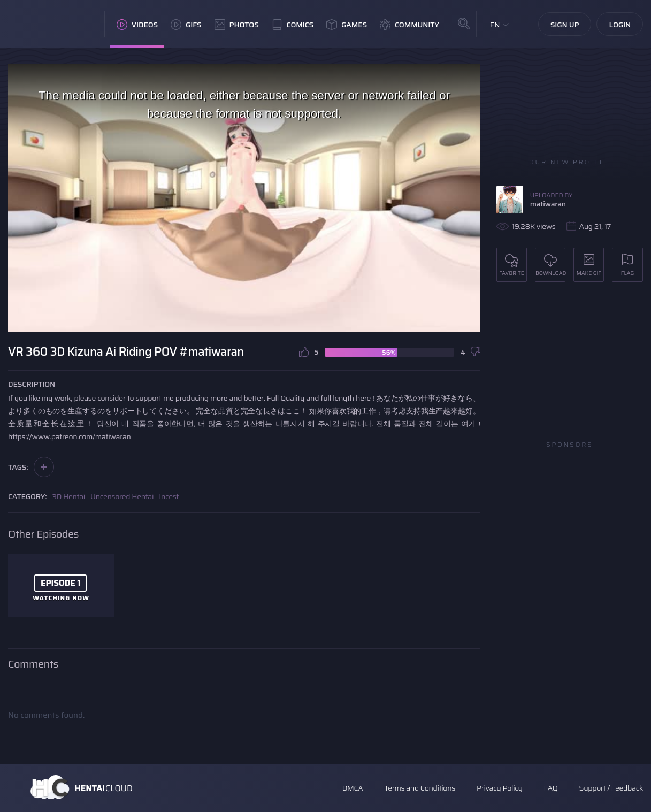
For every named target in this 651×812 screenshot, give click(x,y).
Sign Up (565, 25)
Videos (137, 25)
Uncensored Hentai (122, 496)
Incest (169, 496)
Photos (237, 25)
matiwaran (548, 204)
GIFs (186, 25)
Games (347, 25)
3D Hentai (69, 496)
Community (409, 25)
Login (620, 25)
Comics (293, 25)
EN (495, 25)
